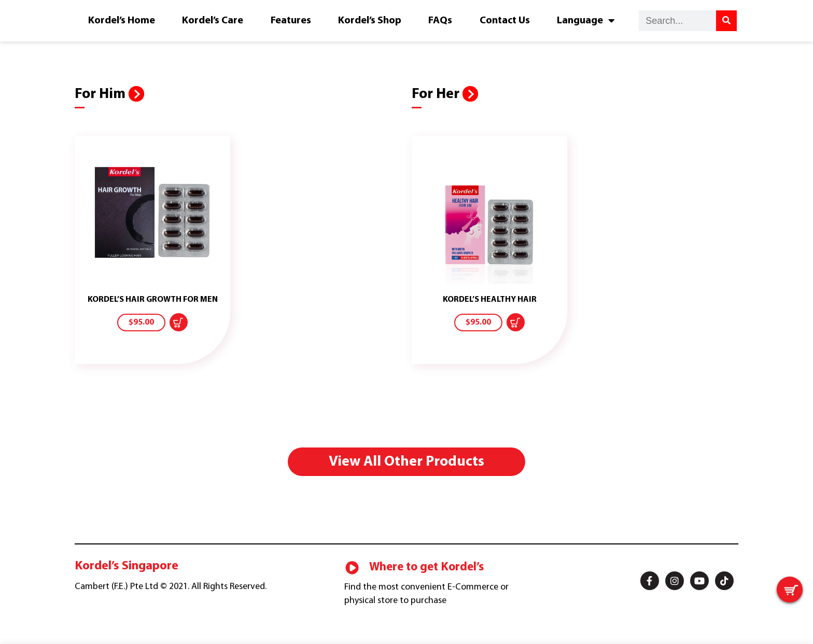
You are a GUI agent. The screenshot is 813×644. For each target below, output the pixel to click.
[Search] (726, 21)
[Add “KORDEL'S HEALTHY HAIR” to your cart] (516, 322)
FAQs (440, 21)
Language (586, 21)
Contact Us (505, 21)
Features (291, 21)
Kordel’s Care (213, 21)
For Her (437, 94)
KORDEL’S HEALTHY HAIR (490, 300)
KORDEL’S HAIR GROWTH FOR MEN (153, 300)
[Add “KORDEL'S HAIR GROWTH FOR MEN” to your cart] (179, 322)
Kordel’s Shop (370, 21)
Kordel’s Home (122, 21)
